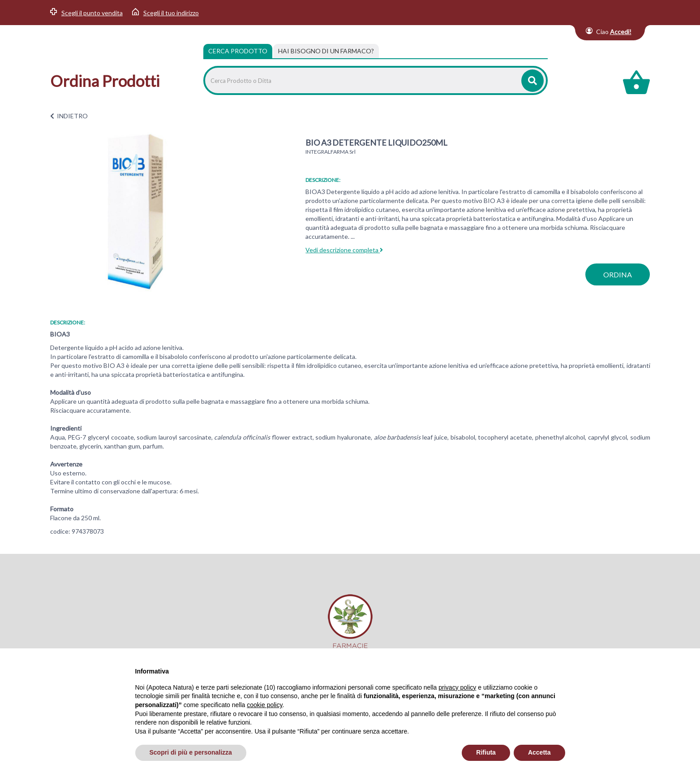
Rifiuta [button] (486, 752)
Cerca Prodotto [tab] (238, 51)
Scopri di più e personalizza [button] (191, 752)
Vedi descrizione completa (344, 250)
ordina (618, 274)
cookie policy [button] (264, 705)
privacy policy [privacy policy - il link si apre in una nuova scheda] (457, 687)
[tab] (326, 51)
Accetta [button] (539, 752)
